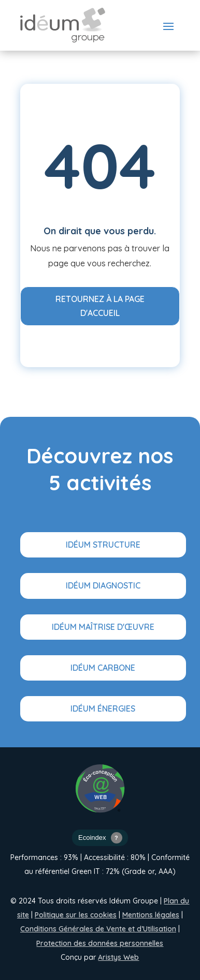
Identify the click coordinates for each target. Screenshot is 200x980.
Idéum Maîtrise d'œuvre (103, 627)
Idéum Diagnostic (103, 585)
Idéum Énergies (103, 708)
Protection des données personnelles (100, 943)
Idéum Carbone (103, 668)
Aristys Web (118, 957)
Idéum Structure (103, 545)
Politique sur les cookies (76, 915)
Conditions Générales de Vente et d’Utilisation (98, 929)
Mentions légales (151, 915)
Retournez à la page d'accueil (100, 306)
